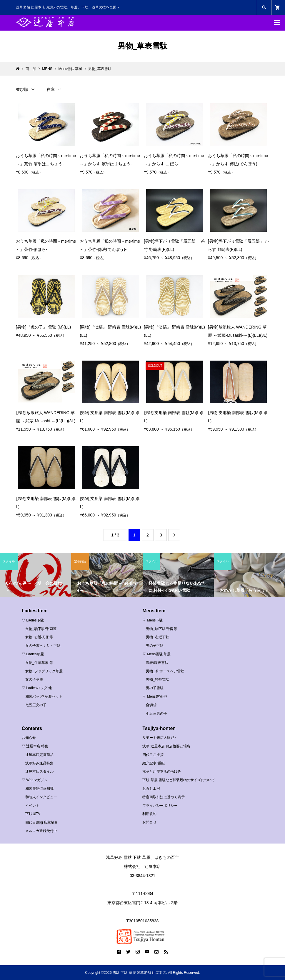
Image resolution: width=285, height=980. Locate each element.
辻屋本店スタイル (39, 771)
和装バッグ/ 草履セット (44, 696)
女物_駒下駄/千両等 (41, 629)
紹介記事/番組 (153, 763)
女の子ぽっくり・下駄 (43, 646)
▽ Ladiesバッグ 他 (37, 688)
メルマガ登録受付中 (41, 831)
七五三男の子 (156, 714)
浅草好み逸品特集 (39, 763)
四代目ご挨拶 (153, 755)
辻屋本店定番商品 (39, 755)
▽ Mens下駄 (152, 620)
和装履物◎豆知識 (39, 789)
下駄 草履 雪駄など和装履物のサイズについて (179, 780)
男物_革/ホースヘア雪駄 (165, 671)
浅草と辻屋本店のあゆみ (162, 771)
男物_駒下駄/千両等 (161, 629)
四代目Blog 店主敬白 (42, 822)
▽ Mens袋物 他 (155, 696)
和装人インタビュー (41, 797)
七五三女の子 (36, 705)
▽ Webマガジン (35, 780)
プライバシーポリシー (160, 806)
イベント (32, 806)
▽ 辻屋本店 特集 (35, 746)
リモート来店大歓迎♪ (159, 738)
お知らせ (29, 738)
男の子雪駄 (155, 688)
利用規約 (149, 814)
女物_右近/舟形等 (39, 637)
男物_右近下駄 (157, 637)
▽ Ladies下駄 (33, 620)
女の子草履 (34, 679)
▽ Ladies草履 (33, 654)
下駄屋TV (33, 814)
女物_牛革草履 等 (39, 663)
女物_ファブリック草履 (44, 671)
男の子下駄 (155, 646)
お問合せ (149, 822)
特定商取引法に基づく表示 (164, 797)
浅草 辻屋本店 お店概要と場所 (166, 746)
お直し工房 (151, 789)
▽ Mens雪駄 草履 (156, 654)
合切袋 (151, 705)
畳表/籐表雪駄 (157, 663)
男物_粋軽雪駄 (157, 679)
